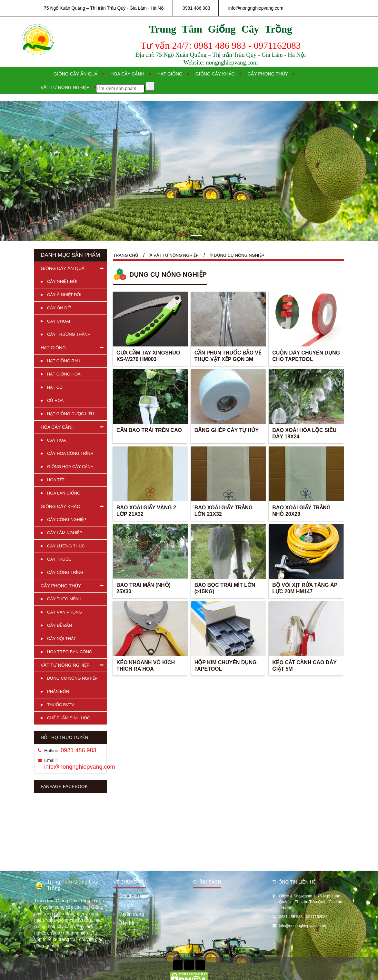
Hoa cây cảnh (127, 74)
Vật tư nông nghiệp (65, 87)
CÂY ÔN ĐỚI (59, 308)
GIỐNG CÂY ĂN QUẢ (63, 268)
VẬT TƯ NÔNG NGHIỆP (65, 665)
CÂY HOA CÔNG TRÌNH (70, 453)
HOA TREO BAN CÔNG (70, 652)
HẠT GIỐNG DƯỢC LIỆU (70, 414)
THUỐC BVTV (61, 705)
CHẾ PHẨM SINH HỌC (69, 718)
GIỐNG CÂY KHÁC (60, 506)
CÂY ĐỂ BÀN (60, 625)
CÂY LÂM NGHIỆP (65, 533)
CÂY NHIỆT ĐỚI (62, 281)
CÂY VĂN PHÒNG (65, 612)
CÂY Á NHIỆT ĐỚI (64, 295)
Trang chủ (126, 255)
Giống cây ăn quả (75, 74)
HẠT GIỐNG (53, 348)
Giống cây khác (215, 74)
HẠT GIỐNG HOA (64, 374)
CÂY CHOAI (59, 321)
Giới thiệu (129, 896)
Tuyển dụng (131, 914)
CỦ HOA (55, 400)
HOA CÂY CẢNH (58, 427)
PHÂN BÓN (58, 691)
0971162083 (317, 917)
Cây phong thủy (268, 74)
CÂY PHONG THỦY (61, 586)
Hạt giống (170, 74)
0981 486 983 (196, 8)
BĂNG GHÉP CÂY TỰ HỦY (227, 430)
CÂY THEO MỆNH (64, 599)
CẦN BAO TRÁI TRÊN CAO (149, 430)
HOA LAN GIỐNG (64, 493)
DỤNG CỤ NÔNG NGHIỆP (72, 678)
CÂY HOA (56, 440)
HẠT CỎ (55, 387)
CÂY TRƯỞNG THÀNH (69, 334)
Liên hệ (126, 923)
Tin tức (126, 905)
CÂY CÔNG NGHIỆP (67, 520)
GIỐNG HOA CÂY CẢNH (70, 467)
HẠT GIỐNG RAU (64, 361)
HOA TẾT (56, 480)
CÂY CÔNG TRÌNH (65, 572)
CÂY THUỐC (59, 559)
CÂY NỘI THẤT (62, 639)
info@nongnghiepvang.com (256, 8)
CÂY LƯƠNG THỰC (66, 546)
